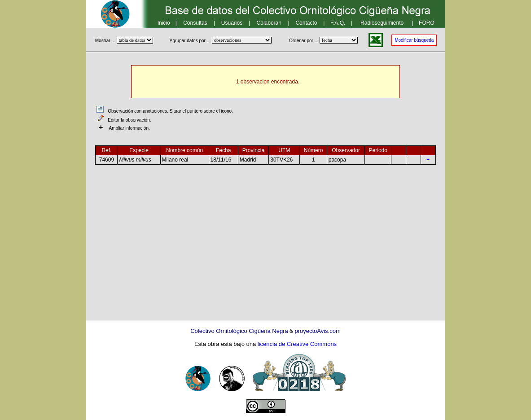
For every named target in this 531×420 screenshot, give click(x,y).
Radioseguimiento (382, 23)
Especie (139, 150)
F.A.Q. (338, 23)
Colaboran (269, 23)
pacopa (337, 160)
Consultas (195, 23)
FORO (427, 23)
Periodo (378, 150)
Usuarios (232, 23)
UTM (284, 150)
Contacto (306, 23)
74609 (107, 160)
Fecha (223, 150)
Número (314, 150)
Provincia (253, 150)
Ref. (106, 150)
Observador (346, 150)
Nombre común (184, 150)
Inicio (164, 23)
